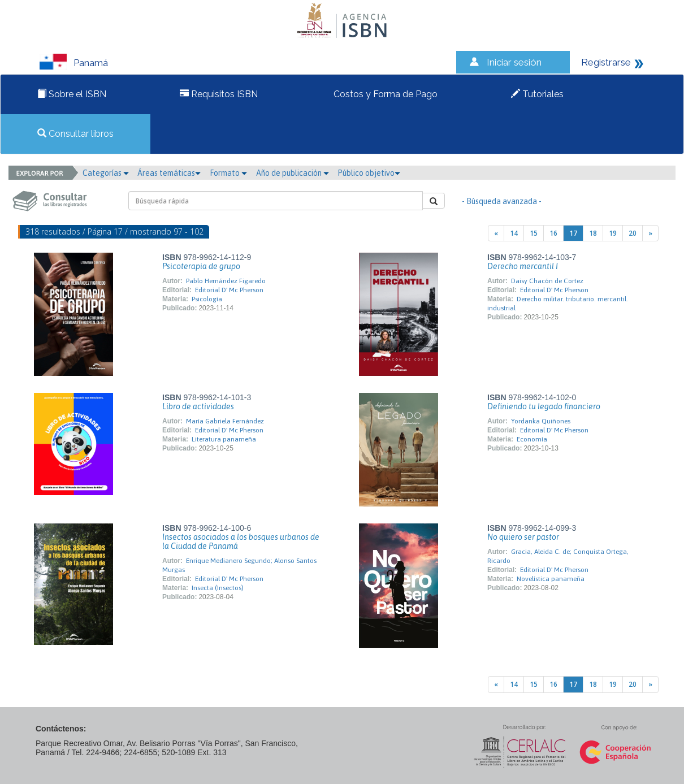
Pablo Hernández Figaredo (226, 281)
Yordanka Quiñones (541, 421)
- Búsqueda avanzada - (502, 201)
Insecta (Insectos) (218, 588)
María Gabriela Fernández (225, 421)
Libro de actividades (198, 406)
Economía (532, 439)
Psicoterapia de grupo (201, 266)
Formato (228, 173)
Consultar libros (75, 134)
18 (593, 233)
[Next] (650, 233)
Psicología (207, 299)
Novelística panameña (551, 579)
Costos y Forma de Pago (384, 94)
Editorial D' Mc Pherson (229, 290)
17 (573, 233)
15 (534, 233)
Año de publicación (293, 173)
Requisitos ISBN (219, 94)
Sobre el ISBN (72, 94)
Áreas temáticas (169, 173)
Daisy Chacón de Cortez (547, 281)
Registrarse (606, 62)
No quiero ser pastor (523, 537)
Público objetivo (369, 173)
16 (553, 233)
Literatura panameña (224, 439)
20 (633, 233)
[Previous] (496, 233)
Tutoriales (537, 94)
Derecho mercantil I (523, 266)
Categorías (106, 173)
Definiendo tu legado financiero (544, 406)
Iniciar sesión (514, 62)
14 (514, 233)
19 (613, 233)
